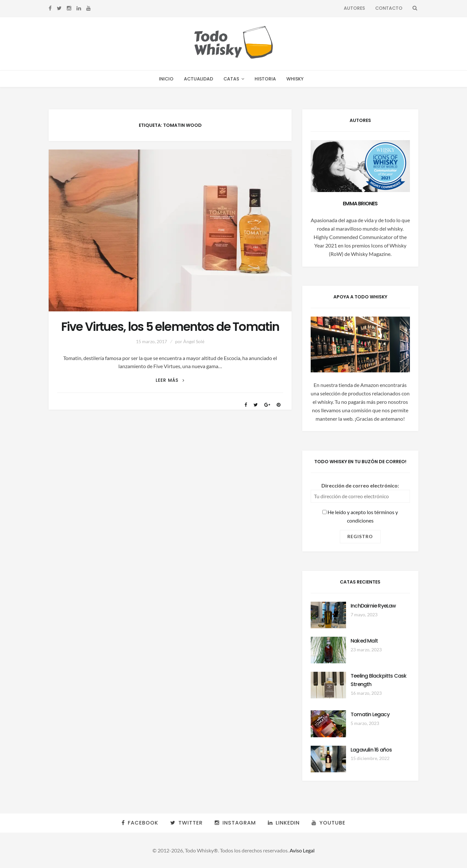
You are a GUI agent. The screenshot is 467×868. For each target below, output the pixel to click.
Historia (265, 79)
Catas (231, 79)
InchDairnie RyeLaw (373, 606)
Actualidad (198, 79)
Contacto (389, 8)
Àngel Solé (194, 341)
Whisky (295, 79)
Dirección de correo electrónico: (360, 485)
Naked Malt (364, 641)
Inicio (166, 79)
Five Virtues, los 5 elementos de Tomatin (170, 327)
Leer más (170, 380)
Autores (354, 8)
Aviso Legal (302, 850)
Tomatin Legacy (370, 714)
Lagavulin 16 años (371, 750)
